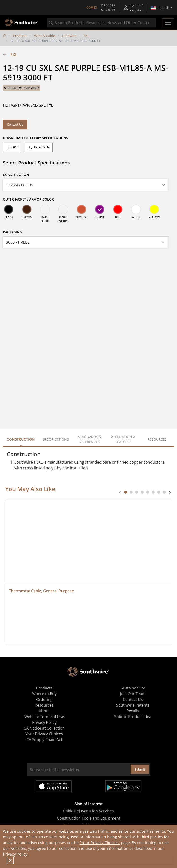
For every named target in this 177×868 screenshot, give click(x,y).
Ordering (44, 699)
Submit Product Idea (133, 717)
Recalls (133, 711)
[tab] (126, 492)
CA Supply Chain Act (44, 740)
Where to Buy (44, 694)
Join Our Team (133, 694)
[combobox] (102, 23)
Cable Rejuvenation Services (88, 811)
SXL (86, 36)
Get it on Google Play (123, 786)
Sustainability (133, 688)
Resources (44, 705)
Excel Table (39, 147)
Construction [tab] (21, 439)
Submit (140, 769)
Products (20, 36)
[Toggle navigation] (168, 23)
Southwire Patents (133, 705)
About (44, 711)
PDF (12, 147)
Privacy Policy (15, 854)
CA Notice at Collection (44, 728)
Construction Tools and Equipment (89, 818)
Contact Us (15, 124)
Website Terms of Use (44, 717)
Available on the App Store (54, 786)
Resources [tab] (157, 439)
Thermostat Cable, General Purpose (41, 591)
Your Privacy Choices (44, 734)
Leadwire (69, 36)
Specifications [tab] (56, 439)
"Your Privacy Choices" (100, 843)
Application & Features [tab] (123, 439)
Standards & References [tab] (90, 439)
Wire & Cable (45, 36)
